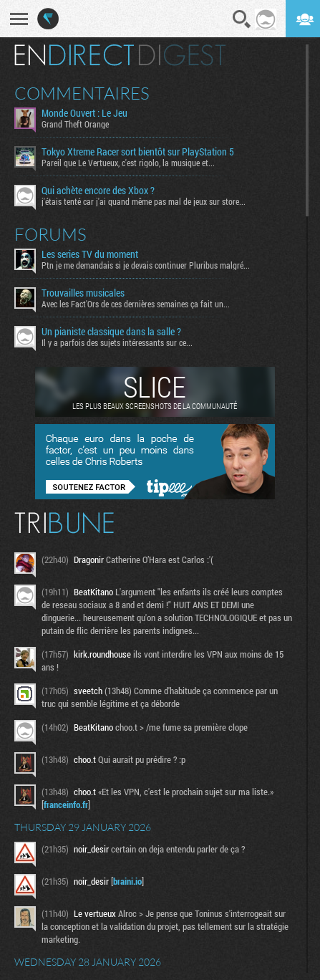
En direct (74, 55)
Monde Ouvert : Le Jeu (84, 113)
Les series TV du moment (90, 254)
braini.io (127, 881)
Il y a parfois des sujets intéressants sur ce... (117, 342)
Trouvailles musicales (83, 293)
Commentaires (82, 93)
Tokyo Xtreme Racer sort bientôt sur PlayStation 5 (138, 152)
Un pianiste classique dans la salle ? (111, 332)
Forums (50, 234)
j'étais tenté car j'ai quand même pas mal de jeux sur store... (144, 201)
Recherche (242, 19)
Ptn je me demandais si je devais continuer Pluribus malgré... (146, 265)
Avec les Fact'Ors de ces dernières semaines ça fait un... (136, 304)
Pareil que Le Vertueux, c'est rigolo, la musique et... (128, 163)
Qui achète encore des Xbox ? (98, 191)
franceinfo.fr (66, 804)
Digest (182, 55)
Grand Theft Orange (75, 124)
